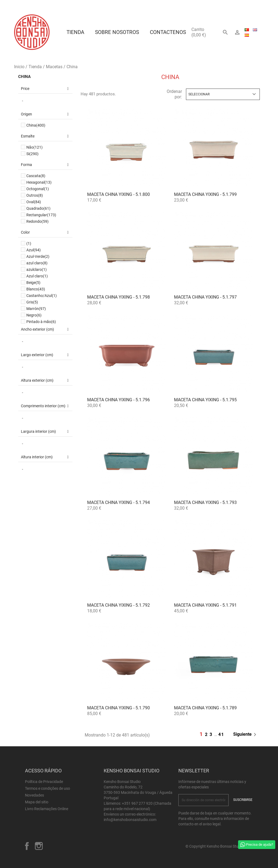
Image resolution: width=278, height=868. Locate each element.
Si (32, 154)
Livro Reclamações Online (47, 809)
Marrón (36, 309)
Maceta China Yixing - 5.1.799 (205, 194)
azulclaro (37, 270)
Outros (35, 195)
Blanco (36, 289)
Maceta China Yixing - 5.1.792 (119, 605)
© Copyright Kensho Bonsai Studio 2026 (219, 846)
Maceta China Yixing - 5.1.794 (119, 502)
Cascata (36, 176)
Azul (34, 250)
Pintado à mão (41, 322)
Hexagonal (39, 182)
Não (34, 147)
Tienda (75, 32)
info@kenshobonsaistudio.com (130, 820)
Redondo (37, 221)
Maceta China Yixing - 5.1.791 (205, 605)
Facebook (27, 846)
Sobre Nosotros (117, 32)
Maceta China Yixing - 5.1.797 (205, 297)
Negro (34, 315)
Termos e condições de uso (48, 788)
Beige (33, 283)
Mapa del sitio (37, 802)
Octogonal (38, 189)
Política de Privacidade (44, 782)
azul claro (37, 263)
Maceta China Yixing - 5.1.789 (205, 708)
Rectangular (41, 215)
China (24, 77)
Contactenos (168, 32)
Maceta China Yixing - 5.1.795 (205, 400)
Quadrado (38, 208)
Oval (34, 202)
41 (221, 734)
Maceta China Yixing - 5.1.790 (119, 708)
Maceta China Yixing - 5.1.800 (119, 194)
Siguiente (246, 735)
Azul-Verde (38, 256)
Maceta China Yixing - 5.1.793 (205, 502)
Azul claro (37, 276)
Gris (32, 302)
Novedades (34, 795)
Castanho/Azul (42, 296)
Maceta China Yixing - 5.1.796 (119, 400)
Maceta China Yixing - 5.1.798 (119, 297)
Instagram (39, 846)
